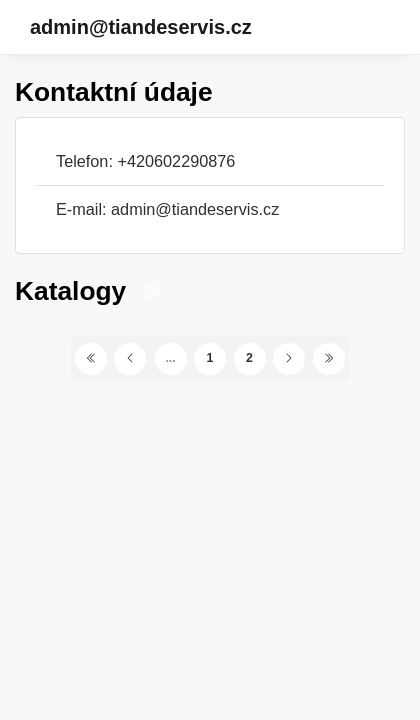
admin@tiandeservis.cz (141, 27)
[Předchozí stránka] (130, 359)
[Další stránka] (289, 359)
